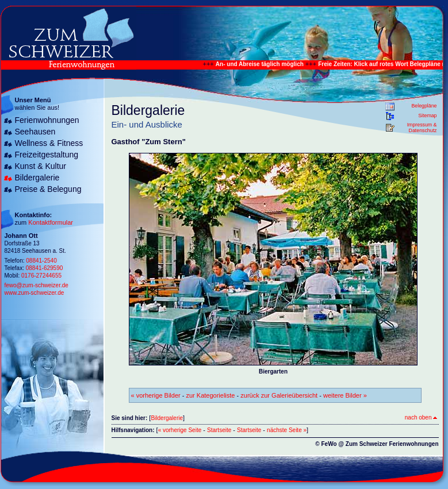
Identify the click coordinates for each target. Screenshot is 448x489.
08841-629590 (45, 268)
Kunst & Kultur (41, 166)
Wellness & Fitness (49, 143)
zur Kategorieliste (211, 395)
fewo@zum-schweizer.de (37, 285)
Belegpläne (424, 106)
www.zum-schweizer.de (35, 293)
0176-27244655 (41, 276)
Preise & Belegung (48, 189)
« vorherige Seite (180, 430)
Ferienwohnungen (47, 120)
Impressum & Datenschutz (422, 128)
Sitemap (427, 115)
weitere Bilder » (345, 395)
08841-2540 (41, 261)
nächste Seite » (287, 430)
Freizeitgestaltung (47, 155)
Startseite (219, 430)
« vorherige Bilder (156, 395)
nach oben (421, 417)
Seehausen (35, 132)
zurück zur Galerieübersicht (279, 395)
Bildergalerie (37, 178)
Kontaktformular (51, 222)
